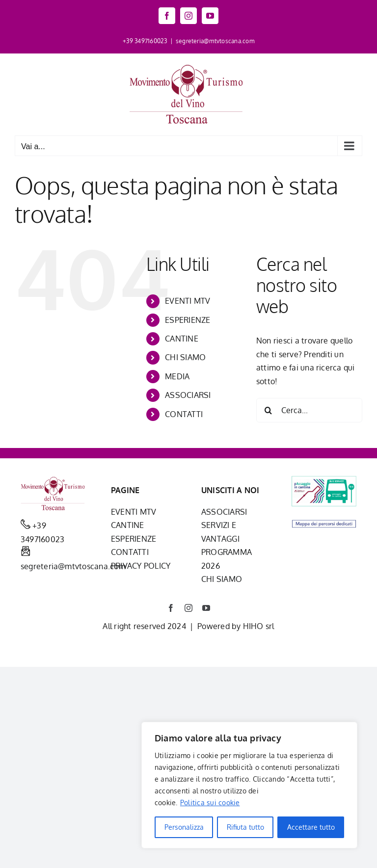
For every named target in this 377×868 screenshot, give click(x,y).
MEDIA (177, 376)
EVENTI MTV (188, 301)
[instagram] (188, 608)
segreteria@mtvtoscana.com (215, 41)
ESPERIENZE (188, 320)
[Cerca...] (309, 410)
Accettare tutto (311, 827)
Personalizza (184, 827)
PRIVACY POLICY (141, 566)
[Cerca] (269, 410)
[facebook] (171, 608)
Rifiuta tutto (245, 827)
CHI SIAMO (185, 357)
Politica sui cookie (210, 802)
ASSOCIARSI (188, 395)
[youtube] (206, 608)
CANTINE (182, 339)
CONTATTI (184, 414)
